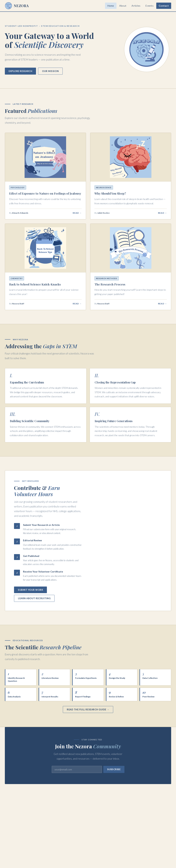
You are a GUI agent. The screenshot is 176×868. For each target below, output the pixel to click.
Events (150, 6)
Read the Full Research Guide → (88, 709)
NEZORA (17, 6)
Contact (164, 6)
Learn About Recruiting (34, 598)
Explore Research (20, 71)
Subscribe (114, 769)
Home (111, 6)
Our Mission (50, 71)
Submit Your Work (30, 590)
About (123, 6)
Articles (136, 6)
